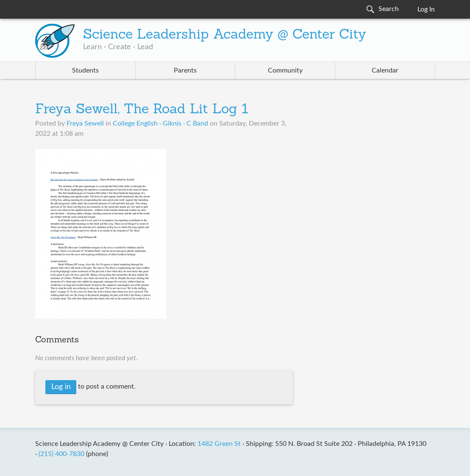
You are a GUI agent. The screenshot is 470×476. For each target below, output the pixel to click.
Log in (61, 387)
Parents (185, 70)
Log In (426, 9)
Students (85, 70)
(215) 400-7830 (61, 454)
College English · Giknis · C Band (160, 123)
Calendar (385, 70)
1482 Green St (219, 444)
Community (285, 70)
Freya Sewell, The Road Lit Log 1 (142, 110)
